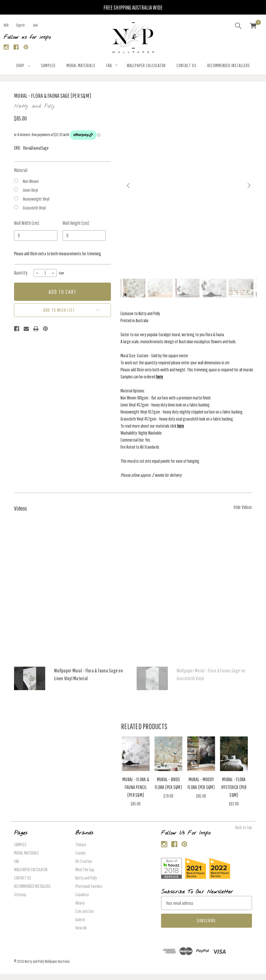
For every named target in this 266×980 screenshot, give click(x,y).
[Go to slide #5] (241, 288)
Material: (21, 170)
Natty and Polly (86, 878)
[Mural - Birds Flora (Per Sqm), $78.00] (168, 754)
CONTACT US (187, 65)
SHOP (23, 65)
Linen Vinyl (30, 190)
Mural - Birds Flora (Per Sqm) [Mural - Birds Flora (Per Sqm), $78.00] (168, 783)
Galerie (80, 919)
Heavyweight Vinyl (36, 199)
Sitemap (20, 895)
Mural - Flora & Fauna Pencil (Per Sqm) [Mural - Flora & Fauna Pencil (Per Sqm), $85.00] (136, 787)
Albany (80, 903)
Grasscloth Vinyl (34, 208)
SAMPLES (48, 65)
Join (35, 25)
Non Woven (31, 181)
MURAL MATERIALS (81, 65)
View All (81, 928)
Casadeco (82, 895)
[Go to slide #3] (187, 288)
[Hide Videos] (243, 507)
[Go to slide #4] (214, 288)
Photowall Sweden (89, 886)
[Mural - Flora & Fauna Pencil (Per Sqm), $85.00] (136, 754)
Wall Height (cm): (76, 223)
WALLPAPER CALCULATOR (146, 65)
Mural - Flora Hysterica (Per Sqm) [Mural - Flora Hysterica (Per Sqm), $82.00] (234, 787)
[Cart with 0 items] (253, 27)
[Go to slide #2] (160, 288)
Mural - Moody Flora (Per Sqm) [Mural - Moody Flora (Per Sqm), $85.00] (201, 783)
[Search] (238, 27)
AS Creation (84, 861)
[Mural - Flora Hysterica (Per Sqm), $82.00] (234, 754)
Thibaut (81, 845)
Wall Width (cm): (27, 223)
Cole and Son (85, 911)
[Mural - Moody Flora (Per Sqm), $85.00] (201, 754)
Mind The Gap (85, 870)
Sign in (20, 25)
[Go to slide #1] (133, 288)
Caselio (80, 853)
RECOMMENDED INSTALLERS (229, 65)
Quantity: (21, 273)
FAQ (112, 65)
